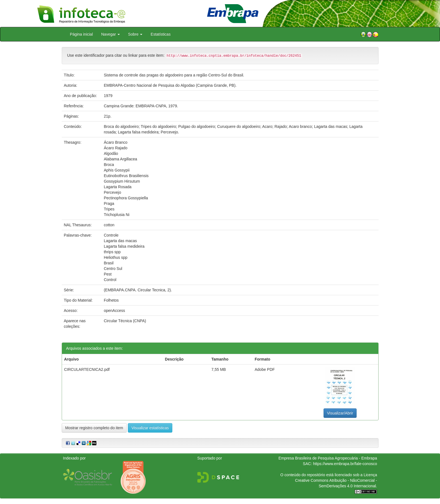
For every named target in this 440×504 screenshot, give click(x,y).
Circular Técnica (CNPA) (125, 321)
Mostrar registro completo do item (94, 428)
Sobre (135, 34)
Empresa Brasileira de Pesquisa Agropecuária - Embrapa (328, 458)
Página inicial (82, 34)
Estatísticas (161, 34)
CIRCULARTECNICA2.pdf (87, 369)
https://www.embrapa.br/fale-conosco (345, 464)
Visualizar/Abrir (340, 413)
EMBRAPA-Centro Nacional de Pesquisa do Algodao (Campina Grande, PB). (170, 85)
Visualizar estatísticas (150, 428)
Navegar (110, 34)
